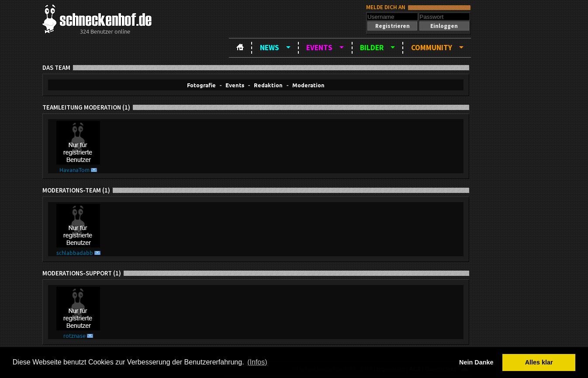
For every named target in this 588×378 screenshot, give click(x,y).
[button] (392, 26)
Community (432, 48)
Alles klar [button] (539, 362)
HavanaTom (74, 170)
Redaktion (268, 85)
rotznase (74, 335)
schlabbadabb (75, 253)
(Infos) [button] (257, 362)
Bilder (372, 48)
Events (319, 48)
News (270, 48)
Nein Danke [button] (476, 362)
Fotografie (201, 85)
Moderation (308, 85)
